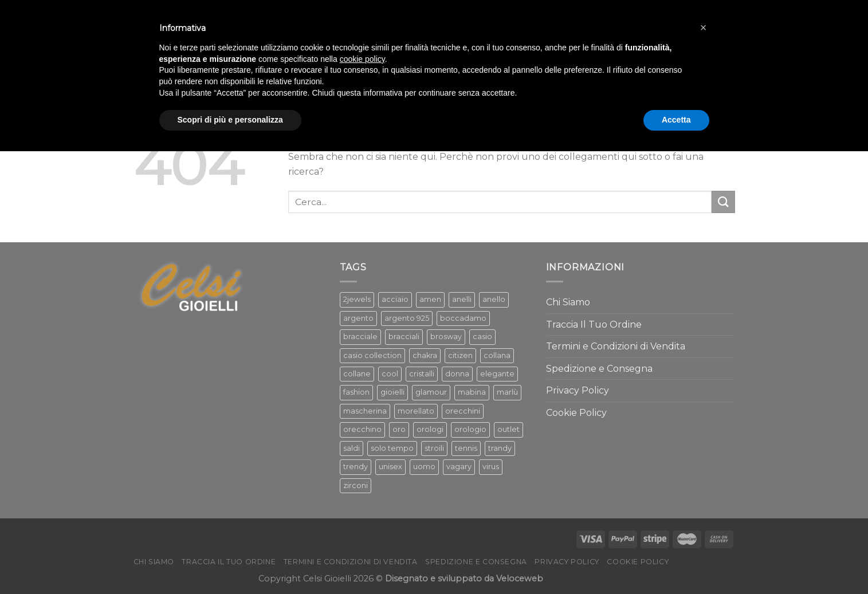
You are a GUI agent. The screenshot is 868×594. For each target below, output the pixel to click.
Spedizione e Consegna (599, 369)
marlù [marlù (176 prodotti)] (507, 392)
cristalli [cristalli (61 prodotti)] (422, 374)
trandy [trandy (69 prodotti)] (500, 448)
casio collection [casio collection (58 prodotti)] (372, 355)
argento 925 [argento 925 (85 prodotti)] (407, 318)
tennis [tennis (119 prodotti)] (466, 448)
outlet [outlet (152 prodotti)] (508, 429)
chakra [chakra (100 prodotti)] (425, 355)
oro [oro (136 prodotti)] (399, 429)
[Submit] (723, 202)
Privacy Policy (578, 390)
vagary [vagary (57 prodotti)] (459, 467)
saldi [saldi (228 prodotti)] (351, 448)
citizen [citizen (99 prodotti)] (460, 355)
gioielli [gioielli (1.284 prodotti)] (392, 392)
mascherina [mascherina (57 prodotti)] (365, 411)
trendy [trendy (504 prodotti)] (356, 467)
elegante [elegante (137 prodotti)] (497, 374)
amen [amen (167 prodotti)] (430, 299)
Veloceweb (520, 579)
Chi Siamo (568, 302)
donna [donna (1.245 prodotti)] (457, 374)
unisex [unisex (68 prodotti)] (390, 467)
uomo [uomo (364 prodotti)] (424, 467)
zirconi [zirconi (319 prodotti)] (356, 485)
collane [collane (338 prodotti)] (357, 374)
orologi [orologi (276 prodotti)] (430, 429)
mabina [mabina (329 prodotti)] (472, 392)
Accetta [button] (676, 120)
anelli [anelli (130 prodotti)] (462, 299)
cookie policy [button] (362, 59)
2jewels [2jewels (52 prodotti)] (357, 299)
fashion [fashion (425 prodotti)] (356, 392)
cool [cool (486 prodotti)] (390, 374)
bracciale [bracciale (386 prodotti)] (360, 337)
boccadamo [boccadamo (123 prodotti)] (463, 318)
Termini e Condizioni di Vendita (616, 346)
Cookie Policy (576, 413)
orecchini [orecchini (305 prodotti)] (463, 411)
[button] (704, 27)
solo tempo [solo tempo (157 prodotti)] (392, 448)
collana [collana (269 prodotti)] (497, 355)
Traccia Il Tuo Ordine (594, 324)
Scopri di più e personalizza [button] (230, 120)
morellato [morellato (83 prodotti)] (416, 411)
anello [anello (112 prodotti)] (494, 299)
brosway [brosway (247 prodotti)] (446, 337)
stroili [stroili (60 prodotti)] (434, 448)
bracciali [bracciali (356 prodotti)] (404, 337)
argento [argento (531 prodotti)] (358, 318)
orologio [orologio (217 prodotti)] (470, 429)
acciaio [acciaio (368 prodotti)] (395, 299)
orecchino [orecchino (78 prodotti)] (362, 429)
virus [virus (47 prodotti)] (491, 467)
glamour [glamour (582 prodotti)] (431, 392)
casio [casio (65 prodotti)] (482, 337)
